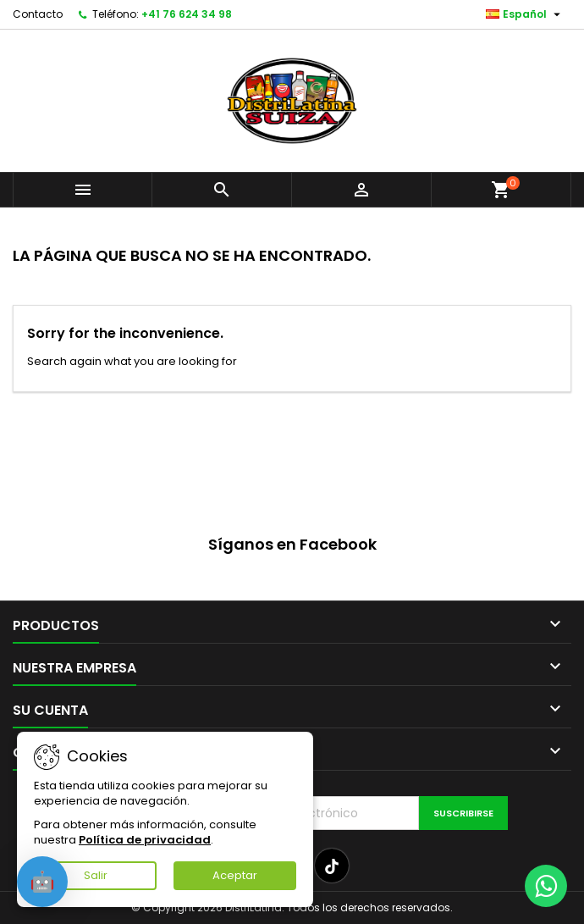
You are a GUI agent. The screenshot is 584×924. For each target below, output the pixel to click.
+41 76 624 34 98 (187, 14)
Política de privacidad (145, 840)
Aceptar (235, 875)
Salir (96, 875)
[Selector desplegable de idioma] (525, 14)
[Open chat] (42, 882)
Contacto (38, 14)
